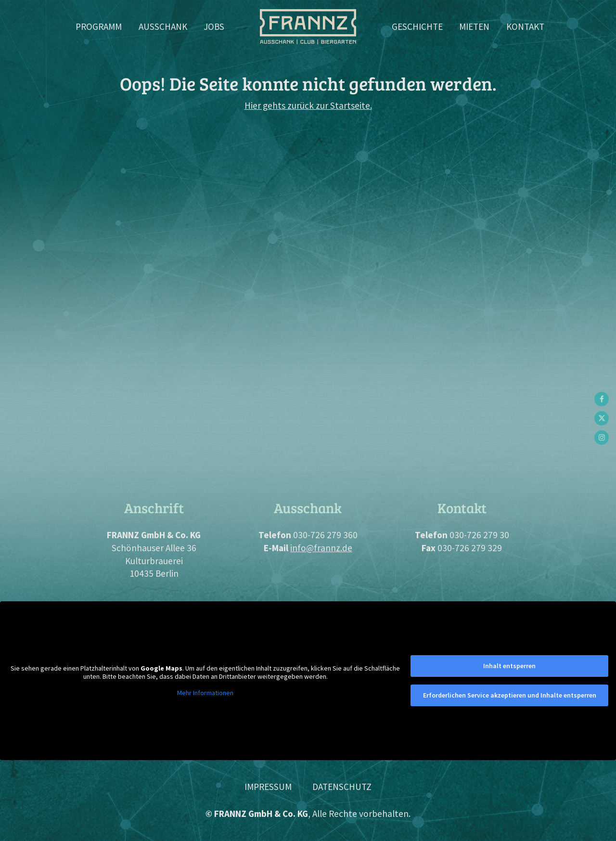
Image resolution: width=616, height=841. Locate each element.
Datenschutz (342, 787)
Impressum (268, 787)
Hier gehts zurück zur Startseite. (308, 105)
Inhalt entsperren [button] (509, 666)
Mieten (474, 26)
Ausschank (163, 26)
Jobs (214, 26)
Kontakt (525, 26)
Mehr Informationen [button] (205, 693)
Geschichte (417, 26)
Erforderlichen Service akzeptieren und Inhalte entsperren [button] (510, 695)
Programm (99, 26)
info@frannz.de (321, 548)
